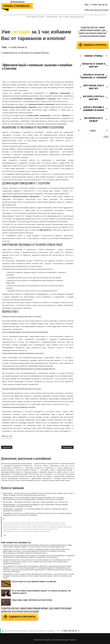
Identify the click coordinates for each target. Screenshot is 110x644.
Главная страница (93, 56)
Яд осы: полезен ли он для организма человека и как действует (34, 581)
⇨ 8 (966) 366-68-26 (17, 47)
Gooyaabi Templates (70, 640)
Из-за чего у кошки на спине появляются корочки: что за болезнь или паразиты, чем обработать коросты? (42, 592)
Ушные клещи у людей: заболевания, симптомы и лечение (32, 600)
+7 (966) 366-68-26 (98, 5)
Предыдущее (68, 447)
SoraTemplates (47, 640)
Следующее (7, 447)
